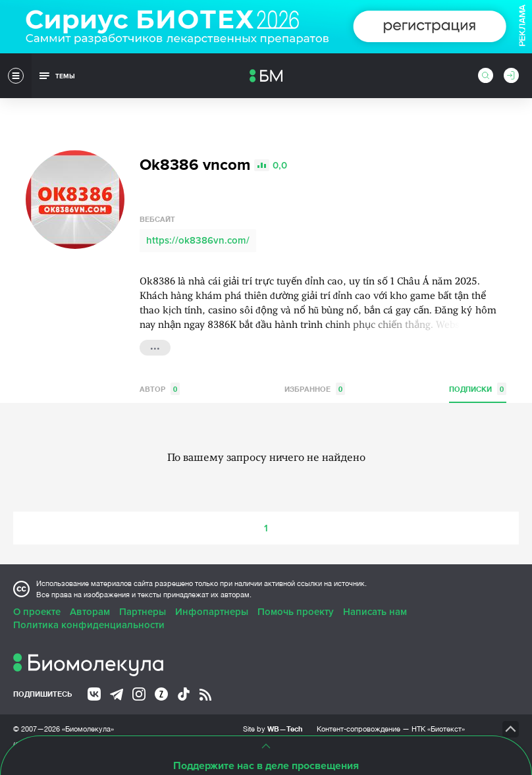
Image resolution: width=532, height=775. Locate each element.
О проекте (37, 612)
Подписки (478, 389)
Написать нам (375, 612)
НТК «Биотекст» (438, 729)
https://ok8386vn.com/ (198, 240)
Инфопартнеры (212, 612)
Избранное (315, 389)
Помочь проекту (296, 612)
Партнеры (143, 612)
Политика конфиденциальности (89, 625)
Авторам (90, 612)
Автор (160, 389)
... (155, 346)
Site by (273, 729)
